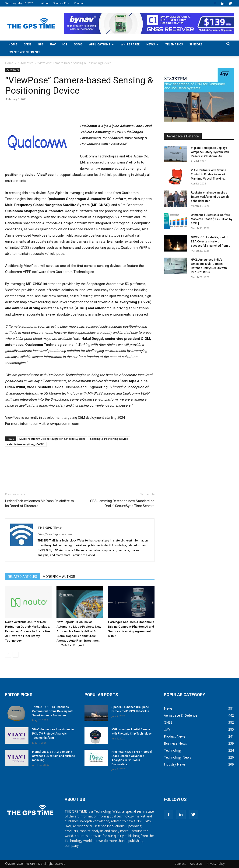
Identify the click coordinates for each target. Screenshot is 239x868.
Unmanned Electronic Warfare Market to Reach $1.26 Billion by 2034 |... (212, 219)
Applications (102, 44)
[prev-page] (8, 655)
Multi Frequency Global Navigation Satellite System (52, 439)
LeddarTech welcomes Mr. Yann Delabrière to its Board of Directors (40, 503)
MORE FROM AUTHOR (59, 577)
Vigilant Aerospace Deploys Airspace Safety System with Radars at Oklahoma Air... (210, 152)
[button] (228, 45)
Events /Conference (24, 52)
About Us (196, 864)
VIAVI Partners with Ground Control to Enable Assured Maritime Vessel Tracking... (209, 174)
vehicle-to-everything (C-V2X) (26, 444)
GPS (41, 44)
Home (13, 44)
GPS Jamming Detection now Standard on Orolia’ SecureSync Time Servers (122, 503)
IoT (65, 44)
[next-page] (16, 655)
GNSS (27, 44)
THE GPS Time (50, 528)
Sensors (196, 44)
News (152, 44)
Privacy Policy (216, 864)
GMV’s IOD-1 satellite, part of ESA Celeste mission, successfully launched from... (210, 242)
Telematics (174, 44)
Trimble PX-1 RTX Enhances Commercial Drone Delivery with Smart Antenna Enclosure (53, 711)
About (45, 3)
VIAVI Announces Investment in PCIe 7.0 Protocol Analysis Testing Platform (53, 734)
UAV (53, 44)
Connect (79, 3)
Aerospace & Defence (183, 136)
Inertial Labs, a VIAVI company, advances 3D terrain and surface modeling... (54, 756)
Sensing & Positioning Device (109, 439)
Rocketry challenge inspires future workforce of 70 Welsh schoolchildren (210, 197)
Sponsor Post (61, 3)
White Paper (130, 44)
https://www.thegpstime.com (55, 534)
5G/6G (78, 44)
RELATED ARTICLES (23, 577)
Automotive (25, 63)
